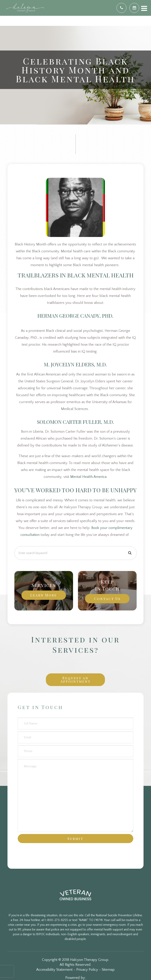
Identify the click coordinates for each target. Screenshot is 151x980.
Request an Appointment (75, 680)
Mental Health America (88, 477)
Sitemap (108, 970)
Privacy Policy (87, 970)
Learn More (44, 595)
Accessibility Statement (54, 970)
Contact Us (107, 598)
